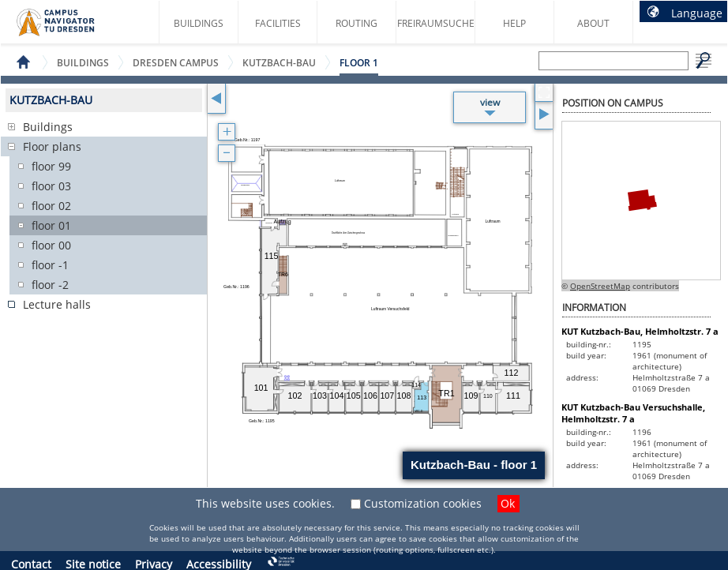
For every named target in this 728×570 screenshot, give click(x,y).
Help (514, 23)
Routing (356, 23)
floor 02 (51, 206)
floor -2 (50, 285)
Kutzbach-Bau (279, 63)
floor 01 (51, 225)
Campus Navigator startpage (72, 28)
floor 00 (51, 245)
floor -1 (50, 265)
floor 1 (359, 63)
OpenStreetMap (600, 286)
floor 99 (51, 166)
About (593, 23)
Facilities (278, 23)
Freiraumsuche (436, 23)
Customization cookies (423, 503)
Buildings (199, 23)
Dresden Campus (176, 63)
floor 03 (51, 186)
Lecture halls (57, 304)
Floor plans (52, 146)
